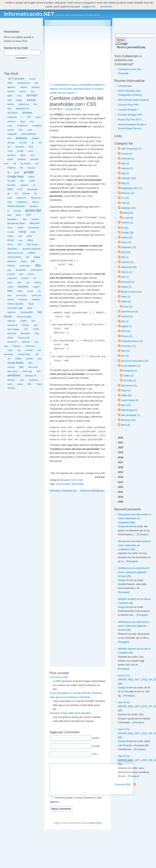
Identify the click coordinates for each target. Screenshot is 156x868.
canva (38, 117)
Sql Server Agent (24, 317)
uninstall (29, 350)
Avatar (19, 100)
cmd (32, 122)
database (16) (128, 208)
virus (40, 359)
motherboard (33, 228)
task (36, 325)
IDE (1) (125, 257)
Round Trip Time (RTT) (130, 120)
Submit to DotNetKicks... (93, 491)
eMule (23, 155)
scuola (30, 291)
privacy (31, 274)
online (10, 245)
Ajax (36, 83)
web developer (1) (130, 415)
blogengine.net (22, 109)
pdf (33, 261)
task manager (13, 329)
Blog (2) (125, 183)
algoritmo (11, 87)
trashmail (26, 342)
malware (35, 219)
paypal (24, 261)
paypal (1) (126, 326)
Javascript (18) (129, 267)
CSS (74, 480)
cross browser (29, 134)
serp (9, 295)
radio (19, 283)
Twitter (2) (128, 376)
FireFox (11, 168)
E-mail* (96, 746)
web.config (27, 371)
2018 (121, 458)
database (21, 138)
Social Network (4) (131, 366)
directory (23, 143)
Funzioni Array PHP (128, 105)
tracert (10, 338)
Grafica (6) (127, 238)
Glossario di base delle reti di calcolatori (70, 713)
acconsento (106, 7)
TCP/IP (36, 329)
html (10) (126, 252)
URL (37, 354)
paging (37, 257)
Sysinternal (12, 325)
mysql (22, 232)
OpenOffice (12, 249)
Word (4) (126, 425)
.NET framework (16, 79)
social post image (15, 308)
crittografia (12, 134)
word (22, 380)
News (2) (126, 297)
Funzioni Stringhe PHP (130, 115)
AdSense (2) (128, 159)
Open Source (32, 245)
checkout (11, 122)
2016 (121, 467)
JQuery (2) (127, 272)
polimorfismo (36, 270)
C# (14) (125, 198)
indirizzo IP (21, 198)
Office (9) (126, 302)
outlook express (14, 257)
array (19, 96)
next (20, 236)
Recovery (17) (128, 346)
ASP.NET (32, 95)
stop (33, 321)
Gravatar (11, 181)
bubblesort (12, 117)
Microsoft (35, 223)
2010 (121, 497)
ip (8, 211)
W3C (30, 363)
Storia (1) (126, 391)
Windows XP (31, 376)
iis (36, 193)
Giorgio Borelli (125, 526)
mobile (20, 228)
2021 (121, 443)
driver (31, 147)
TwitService (30, 346)
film (37, 164)
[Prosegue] (143, 534)
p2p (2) (125, 321)
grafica (32, 177)
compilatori (37, 126)
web (21, 367)
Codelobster (22, 126)
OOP (20, 245)
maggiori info (89, 7)
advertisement (23, 83)
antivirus (11, 91)
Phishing (11, 266)
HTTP (20, 189)
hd (34, 185)
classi (22, 122)
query (10, 283)
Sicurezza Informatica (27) (135, 361)
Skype (31, 304)
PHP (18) (126, 331)
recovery (23, 287)
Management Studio (16, 223)
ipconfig (17, 211)
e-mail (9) (128, 218)
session (11, 300)
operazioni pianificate (31, 249)
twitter (10, 350)
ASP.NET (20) (128, 178)
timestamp (25, 333)
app (32, 91)
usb (9, 359)
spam (30, 308)
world (10, 384)
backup (31, 100)
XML (30, 384)
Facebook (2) (130, 371)
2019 (121, 452)
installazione (22, 202)
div (33, 143)
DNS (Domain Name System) (133, 100)
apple (10, 96)
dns (40, 143)
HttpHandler (32, 189)
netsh (33, 232)
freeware (31, 168)
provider (25, 278)
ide (9, 194)
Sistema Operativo (16, 304)
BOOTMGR (13, 113)
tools (37, 333)
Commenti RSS (125, 785)
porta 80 (11, 274)
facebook (22, 159)
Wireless (11, 380)
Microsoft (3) (128, 282)
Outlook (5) (127, 316)
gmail (17, 172)
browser (27, 113)
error (32, 155)
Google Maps (16, 176)
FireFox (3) (127, 223)
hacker (32, 181)
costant (11, 130)
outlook (31, 253)
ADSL (10, 83)
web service (13, 371)
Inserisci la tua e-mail (16, 48)
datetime (36, 138)
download (20, 147)
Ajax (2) (125, 164)
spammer (12, 312)
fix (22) (125, 228)
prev (21, 274)
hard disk (11, 185)
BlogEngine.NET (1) (132, 188)
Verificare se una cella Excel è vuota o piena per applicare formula (134, 572)
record (10, 287)
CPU (21, 130)
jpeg (9, 215)
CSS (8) (125, 203)
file (15, 164)
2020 (121, 448)
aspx (10, 100)
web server (33, 367)
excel (10, 159)
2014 (121, 477)
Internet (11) (127, 262)
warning (11, 367)
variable (29, 359)
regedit (36, 287)
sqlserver (11, 321)
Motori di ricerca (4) (131, 292)
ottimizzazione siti (15, 253)
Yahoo (39, 384)
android (23, 87)
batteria (11, 104)
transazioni (12, 342)
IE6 (16, 194)
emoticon (11, 155)
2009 (121, 502)
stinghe (23, 321)
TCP (26, 329)
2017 (121, 462)
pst (35, 278)
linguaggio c (13, 219)
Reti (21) (126, 351)
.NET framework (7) (131, 149)
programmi (12, 278)
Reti (10, 291)
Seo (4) (125, 356)
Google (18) (127, 233)
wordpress (33, 380)
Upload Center (24, 354)
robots (20, 291)
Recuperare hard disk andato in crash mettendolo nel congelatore (134, 519)
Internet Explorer (16, 206)
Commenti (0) (69, 491)
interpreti (33, 206)
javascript (33, 210)
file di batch (26, 164)
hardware (24, 185)
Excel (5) (128, 307)
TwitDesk (17, 346)
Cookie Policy (94, 823)
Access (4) (127, 154)
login (25, 219)
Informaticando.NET (29, 14)
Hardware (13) (129, 247)
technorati (12, 333)
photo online (25, 266)
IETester (26, 194)
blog (9, 109)
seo (39, 291)
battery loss (24, 104)
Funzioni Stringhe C (128, 110)
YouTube (11, 388)
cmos (10, 126)
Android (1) (127, 168)
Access (32, 79)
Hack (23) (126, 242)
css (9, 138)
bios (35, 104)
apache (23, 91)
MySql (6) (128, 213)
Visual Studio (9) (130, 400)
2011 (121, 492)
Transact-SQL (24, 338)
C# (29, 117)
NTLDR (11, 240)
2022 (121, 438)
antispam (36, 87)
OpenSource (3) (129, 312)
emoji (30, 151)
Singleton (36, 300)
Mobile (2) (126, 287)
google (29, 172)
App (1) (125, 173)
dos (9, 147)
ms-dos (11, 232)
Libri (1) (125, 277)
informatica (36, 198)
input (10, 202)
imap (10, 198)
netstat (10, 236)
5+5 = (95, 754)
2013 (121, 482)
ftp (9, 172)
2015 (121, 472)
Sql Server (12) (129, 386)
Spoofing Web (27, 312)
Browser (66, 480)
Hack (22, 181)
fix (22, 168)
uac (19, 350)
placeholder (21, 270)
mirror (10, 228)
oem (21, 240)
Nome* (96, 738)
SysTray (26, 325)
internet (35, 202)
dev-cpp (11, 143)
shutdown (23, 300)
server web (36, 295)
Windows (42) (128, 420)
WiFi (39, 371)
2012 (121, 487)
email (10, 151)
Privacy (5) (127, 336)
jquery (19, 215)
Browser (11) (128, 193)
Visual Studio (15, 363)
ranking (38, 283)
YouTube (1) (129, 381)
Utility (18, 359)
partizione (12, 261)
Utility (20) (126, 395)
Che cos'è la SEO (59, 677)
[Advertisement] (104, 50)
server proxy (21, 295)
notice (29, 236)
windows (14, 375)
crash (30, 130)
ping (9, 270)
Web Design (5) (129, 410)
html (10, 189)
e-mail (20, 151)
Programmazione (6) (132, 341)
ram (28, 283)
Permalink (55, 491)
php (38, 265)
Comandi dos (125, 86)
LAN (28, 215)
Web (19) (126, 405)
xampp (20, 384)
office (30, 240)
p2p (28, 257)
